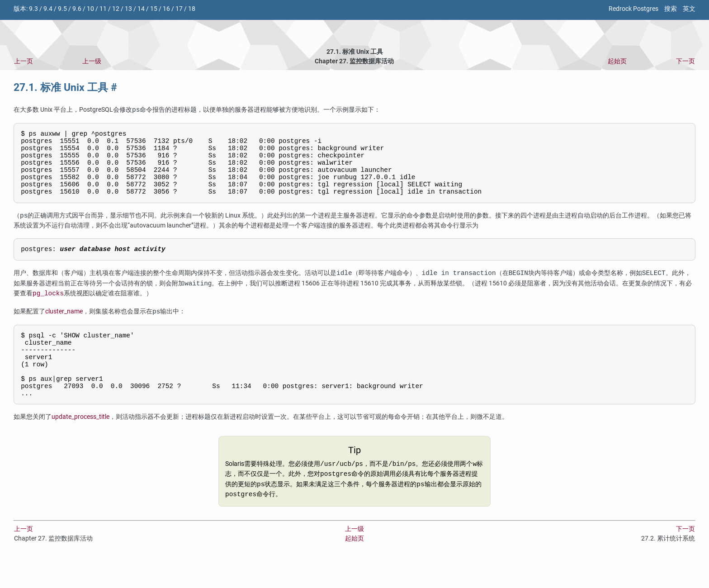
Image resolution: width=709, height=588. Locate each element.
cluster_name (64, 326)
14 (141, 9)
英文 (689, 9)
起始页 (617, 61)
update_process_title (80, 443)
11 (103, 9)
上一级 (92, 61)
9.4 (48, 9)
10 (90, 9)
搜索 (671, 9)
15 (154, 9)
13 (128, 9)
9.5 (62, 9)
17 (179, 9)
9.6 (77, 9)
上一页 (24, 61)
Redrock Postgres (633, 9)
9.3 (33, 9)
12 (116, 9)
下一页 (685, 61)
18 (192, 9)
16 (166, 9)
